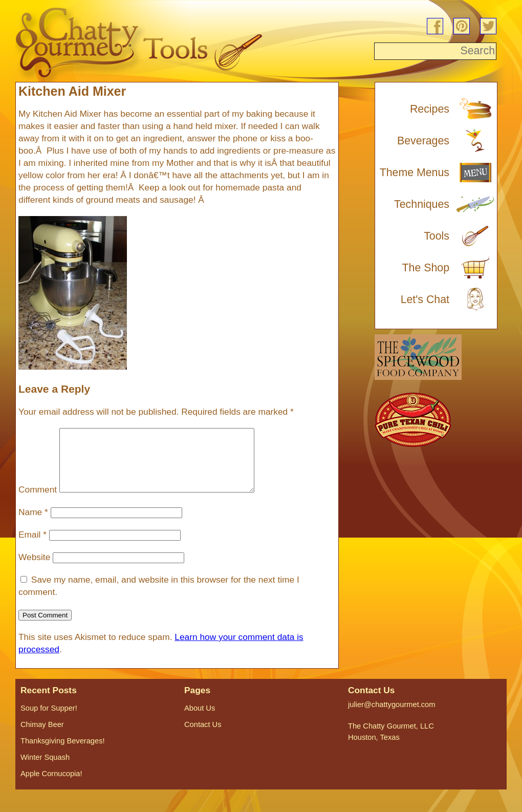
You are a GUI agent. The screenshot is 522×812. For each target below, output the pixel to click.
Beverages (423, 141)
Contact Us (203, 737)
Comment (38, 502)
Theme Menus (415, 173)
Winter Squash (45, 770)
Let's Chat (425, 300)
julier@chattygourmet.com (391, 717)
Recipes (430, 109)
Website (34, 569)
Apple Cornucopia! (51, 786)
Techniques (422, 204)
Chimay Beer (42, 737)
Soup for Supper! (49, 720)
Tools (437, 236)
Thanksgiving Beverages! (63, 753)
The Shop (426, 268)
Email (32, 547)
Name (33, 524)
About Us (200, 720)
